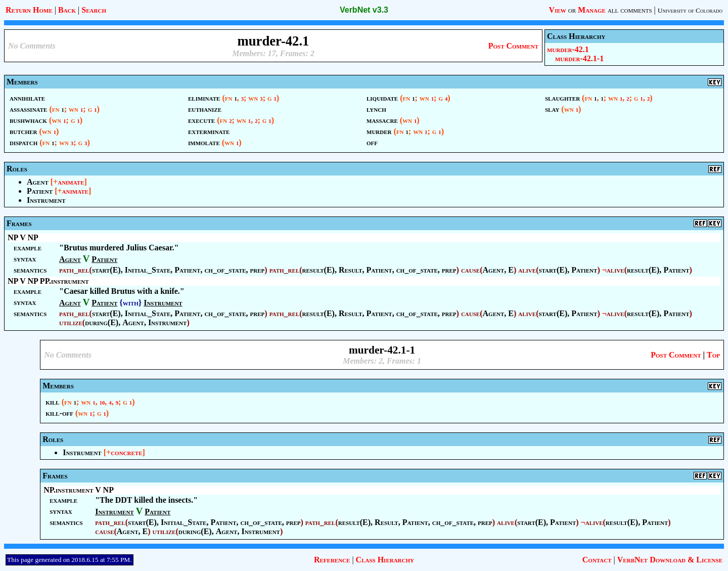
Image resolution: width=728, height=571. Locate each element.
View (558, 10)
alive (527, 270)
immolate (204, 142)
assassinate (28, 109)
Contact (597, 560)
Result (351, 270)
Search (94, 10)
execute (201, 120)
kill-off (59, 413)
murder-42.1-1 (579, 58)
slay (552, 109)
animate (71, 182)
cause (470, 270)
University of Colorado (690, 10)
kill (53, 402)
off (372, 142)
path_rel (74, 270)
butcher (23, 131)
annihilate (27, 98)
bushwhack (28, 120)
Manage (592, 10)
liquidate (382, 98)
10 (102, 403)
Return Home (29, 10)
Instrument (46, 200)
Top (713, 355)
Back (67, 10)
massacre (382, 120)
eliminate (204, 98)
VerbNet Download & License (670, 560)
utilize (71, 322)
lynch (376, 109)
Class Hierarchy (385, 560)
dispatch (24, 142)
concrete (126, 452)
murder (379, 131)
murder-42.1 (568, 49)
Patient (40, 191)
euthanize (205, 109)
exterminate (209, 131)
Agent (38, 182)
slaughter (562, 98)
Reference (332, 560)
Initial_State (148, 270)
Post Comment (513, 46)
